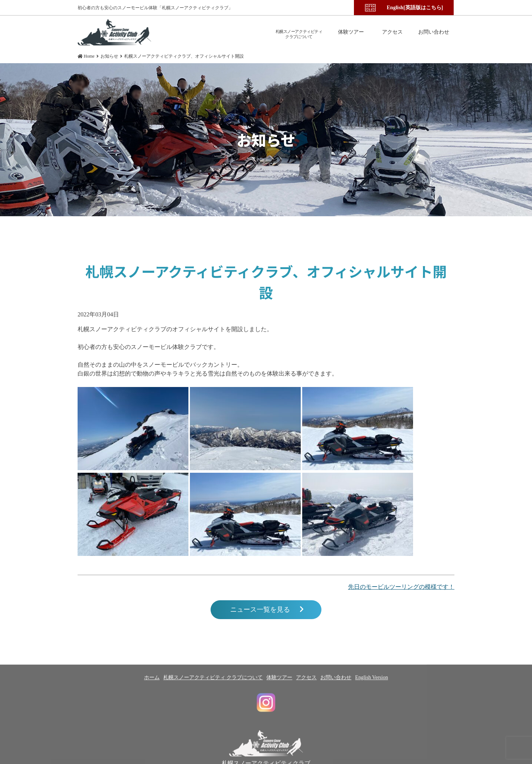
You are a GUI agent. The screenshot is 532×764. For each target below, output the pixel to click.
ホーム (152, 709)
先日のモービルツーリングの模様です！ (401, 587)
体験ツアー (279, 709)
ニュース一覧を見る (267, 610)
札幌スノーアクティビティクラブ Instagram (266, 734)
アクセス (306, 709)
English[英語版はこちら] (415, 8)
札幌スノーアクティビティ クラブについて (213, 709)
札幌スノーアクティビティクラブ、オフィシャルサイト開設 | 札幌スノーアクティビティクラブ (114, 32)
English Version (371, 709)
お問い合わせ (336, 709)
